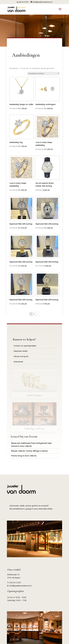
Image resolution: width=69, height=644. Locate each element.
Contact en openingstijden (25, 346)
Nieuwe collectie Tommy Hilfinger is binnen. (30, 451)
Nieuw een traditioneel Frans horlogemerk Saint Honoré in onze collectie (31, 445)
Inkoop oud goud (21, 356)
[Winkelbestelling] (43, 73)
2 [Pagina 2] (34, 314)
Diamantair (18, 362)
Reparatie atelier (21, 351)
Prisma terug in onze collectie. (24, 456)
